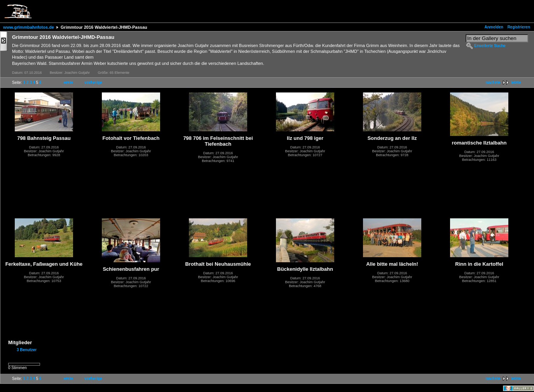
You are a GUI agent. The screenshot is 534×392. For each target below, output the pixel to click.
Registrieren (519, 27)
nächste (493, 83)
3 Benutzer (27, 350)
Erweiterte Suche (490, 46)
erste (68, 83)
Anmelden (494, 27)
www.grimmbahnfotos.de (29, 27)
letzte (516, 83)
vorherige (93, 83)
